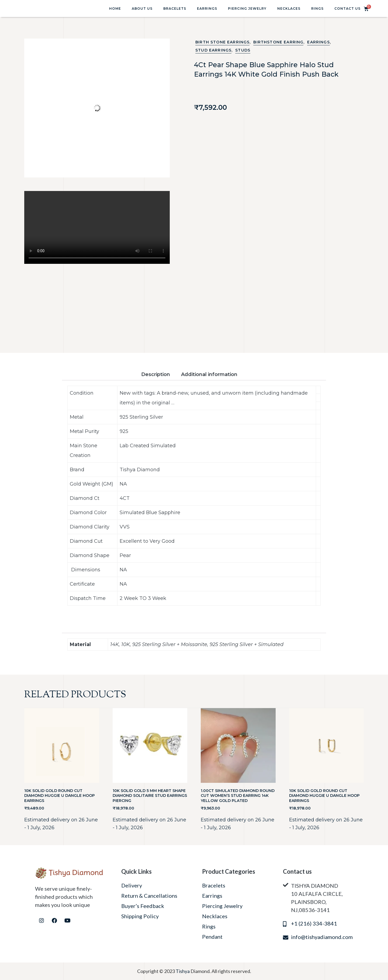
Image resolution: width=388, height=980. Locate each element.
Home (115, 8)
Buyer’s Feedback (143, 906)
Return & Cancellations (149, 896)
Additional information (209, 374)
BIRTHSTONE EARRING (278, 42)
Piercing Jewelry (247, 8)
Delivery (132, 885)
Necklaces (289, 8)
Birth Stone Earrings (222, 42)
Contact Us (347, 8)
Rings (317, 8)
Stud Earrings (213, 50)
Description (156, 374)
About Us (142, 8)
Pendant (212, 937)
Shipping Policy (140, 916)
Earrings (207, 8)
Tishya (183, 971)
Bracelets (175, 8)
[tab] (160, 375)
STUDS (243, 50)
